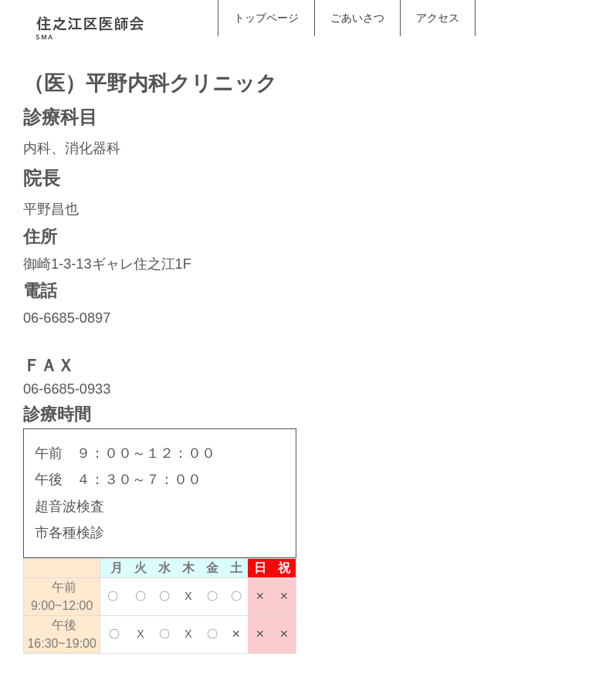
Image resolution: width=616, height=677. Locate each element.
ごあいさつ (357, 18)
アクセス (438, 18)
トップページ (266, 18)
